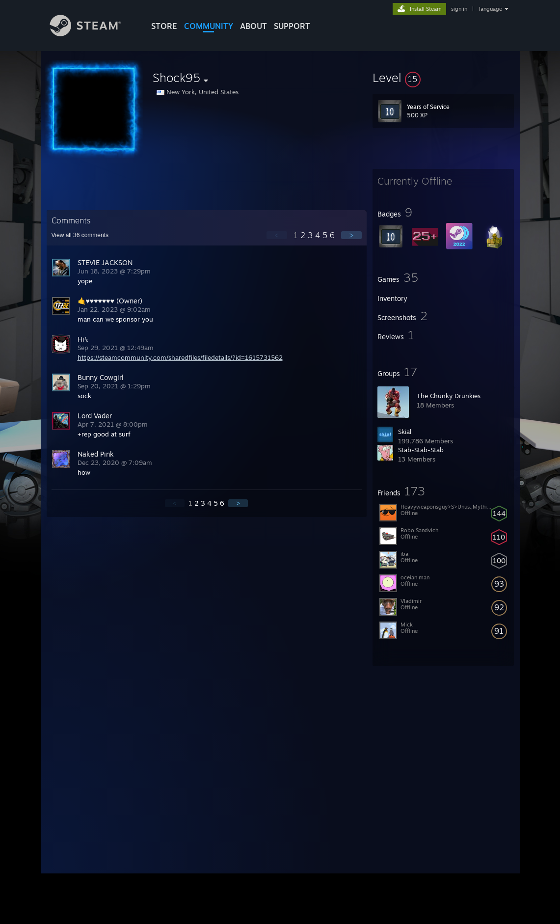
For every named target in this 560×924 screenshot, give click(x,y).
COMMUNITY (209, 26)
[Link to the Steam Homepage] (93, 34)
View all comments (80, 235)
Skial (405, 432)
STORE (164, 26)
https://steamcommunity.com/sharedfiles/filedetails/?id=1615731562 (180, 357)
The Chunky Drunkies (449, 396)
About (253, 26)
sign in (459, 9)
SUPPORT (292, 26)
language (491, 9)
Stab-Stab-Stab (421, 450)
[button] (443, 78)
